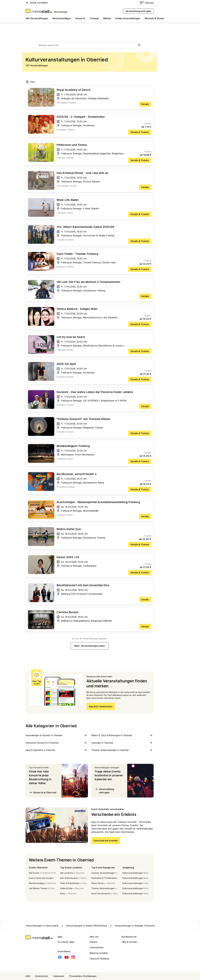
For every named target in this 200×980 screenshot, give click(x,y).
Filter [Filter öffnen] (30, 82)
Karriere (94, 942)
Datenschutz (42, 976)
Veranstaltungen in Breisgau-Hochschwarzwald (136, 926)
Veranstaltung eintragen (104, 791)
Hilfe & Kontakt (130, 942)
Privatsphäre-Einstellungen (83, 976)
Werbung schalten (99, 953)
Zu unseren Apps (66, 942)
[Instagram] (73, 957)
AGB (28, 976)
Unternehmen (97, 947)
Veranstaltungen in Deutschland (42, 926)
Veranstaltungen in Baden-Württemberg (84, 926)
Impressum (59, 976)
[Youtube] (67, 957)
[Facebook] (60, 957)
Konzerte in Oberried (43, 792)
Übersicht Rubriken (99, 959)
